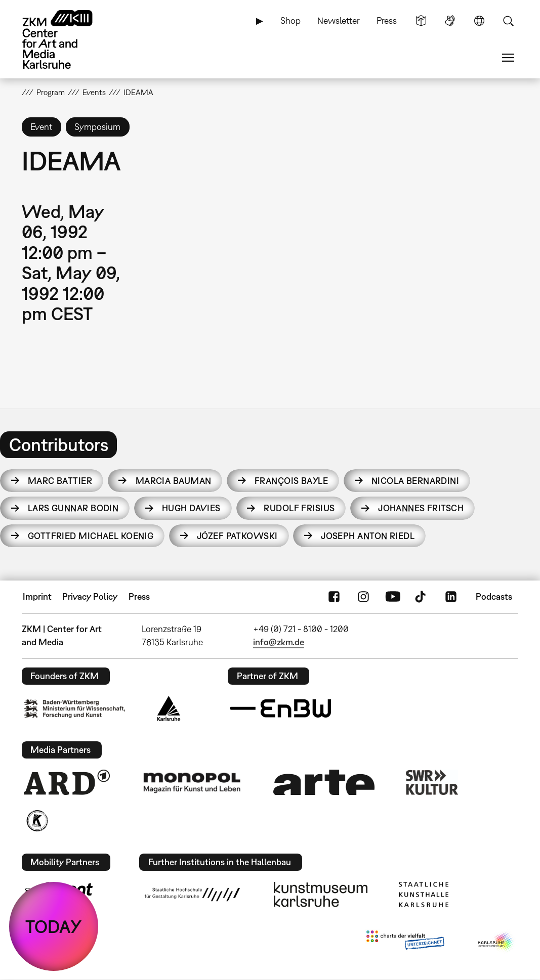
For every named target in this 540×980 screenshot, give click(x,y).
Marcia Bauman (174, 481)
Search (508, 21)
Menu (508, 58)
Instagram (363, 597)
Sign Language (450, 21)
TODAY (54, 926)
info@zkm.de (279, 642)
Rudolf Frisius (299, 508)
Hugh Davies (191, 508)
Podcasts (494, 596)
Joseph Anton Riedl (368, 536)
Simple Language (421, 21)
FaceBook (334, 597)
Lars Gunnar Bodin (73, 508)
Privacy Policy (90, 596)
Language (479, 21)
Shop (290, 20)
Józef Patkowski (237, 536)
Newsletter (339, 20)
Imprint (37, 596)
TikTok (422, 597)
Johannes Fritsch (421, 508)
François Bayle (291, 481)
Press (387, 20)
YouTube (393, 597)
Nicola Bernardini (415, 481)
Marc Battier (60, 481)
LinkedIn (451, 597)
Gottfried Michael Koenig (91, 536)
